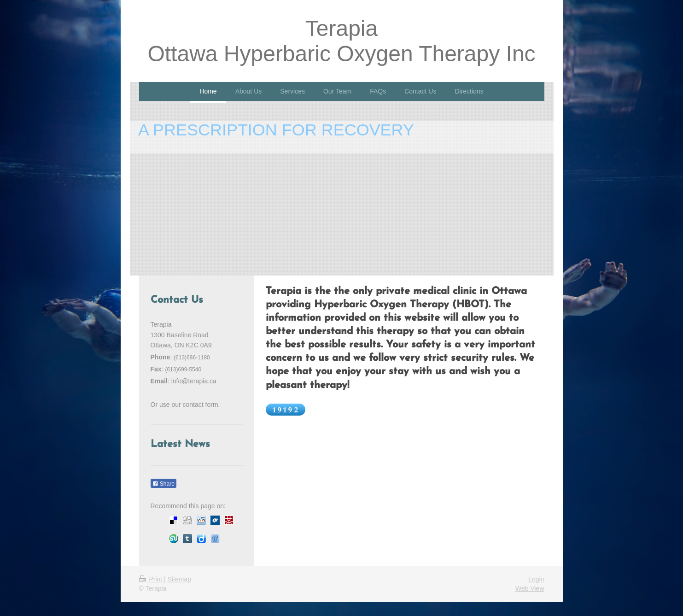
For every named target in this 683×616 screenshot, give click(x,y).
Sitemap (179, 579)
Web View (530, 588)
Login (536, 579)
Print (152, 579)
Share (163, 484)
